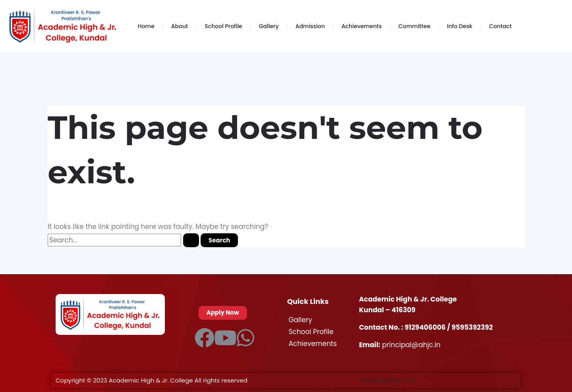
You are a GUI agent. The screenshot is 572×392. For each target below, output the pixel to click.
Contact (500, 26)
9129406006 (426, 327)
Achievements (362, 26)
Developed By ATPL (388, 380)
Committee (414, 26)
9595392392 (472, 327)
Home (146, 26)
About (180, 26)
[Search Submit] (191, 240)
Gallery (269, 26)
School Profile (223, 26)
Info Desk (460, 26)
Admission (310, 26)
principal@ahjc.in (411, 345)
